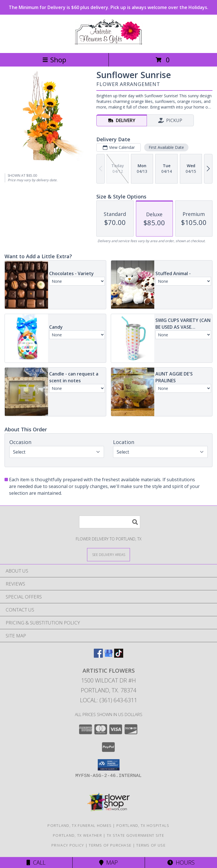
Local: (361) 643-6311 (108, 700)
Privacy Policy (68, 845)
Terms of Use (151, 845)
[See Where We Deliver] (108, 554)
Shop (54, 60)
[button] (109, 765)
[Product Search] (110, 522)
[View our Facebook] (98, 656)
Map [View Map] (108, 863)
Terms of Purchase (110, 845)
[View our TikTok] (119, 656)
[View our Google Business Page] (108, 656)
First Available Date (166, 147)
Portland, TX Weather (77, 835)
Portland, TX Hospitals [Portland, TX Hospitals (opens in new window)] (143, 825)
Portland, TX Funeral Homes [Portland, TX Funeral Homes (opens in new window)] (80, 825)
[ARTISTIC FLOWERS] (108, 45)
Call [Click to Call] (36, 863)
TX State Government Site (135, 835)
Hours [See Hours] (181, 863)
